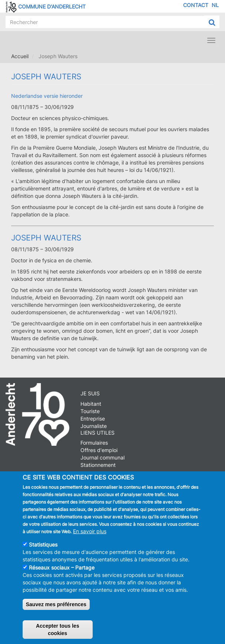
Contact (196, 5)
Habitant (91, 404)
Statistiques (43, 546)
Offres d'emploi (99, 450)
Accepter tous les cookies (58, 631)
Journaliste (94, 426)
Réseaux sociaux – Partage (62, 569)
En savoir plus (90, 532)
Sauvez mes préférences (56, 605)
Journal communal (102, 457)
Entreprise (93, 419)
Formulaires (94, 443)
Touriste (90, 411)
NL (215, 5)
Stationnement (98, 465)
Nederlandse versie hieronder (47, 96)
